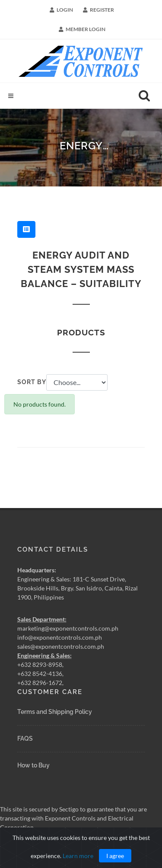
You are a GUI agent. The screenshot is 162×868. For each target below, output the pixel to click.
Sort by (32, 382)
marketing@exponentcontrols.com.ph (68, 628)
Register (98, 10)
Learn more (78, 856)
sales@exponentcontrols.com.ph (61, 646)
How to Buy (33, 765)
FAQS (25, 739)
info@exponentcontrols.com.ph (60, 637)
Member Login (82, 29)
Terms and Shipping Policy (55, 712)
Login (61, 10)
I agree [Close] (115, 856)
